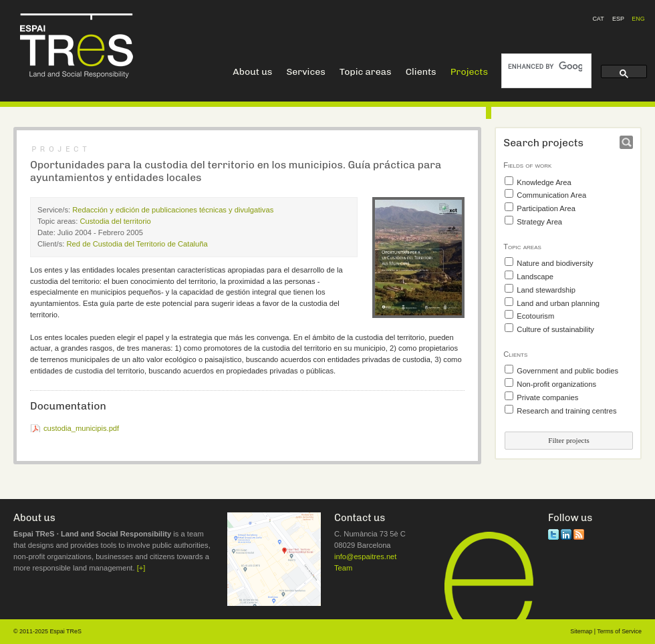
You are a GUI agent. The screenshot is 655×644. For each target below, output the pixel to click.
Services (305, 72)
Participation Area (546, 208)
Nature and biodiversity (555, 263)
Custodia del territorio (115, 221)
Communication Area (551, 195)
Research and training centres (566, 411)
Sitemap (581, 631)
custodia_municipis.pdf (81, 428)
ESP (618, 19)
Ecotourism (535, 316)
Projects (469, 72)
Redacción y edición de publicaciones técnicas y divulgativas (173, 210)
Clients (421, 72)
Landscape (535, 277)
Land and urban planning (558, 303)
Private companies (547, 397)
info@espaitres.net (365, 556)
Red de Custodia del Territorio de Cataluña (137, 244)
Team (343, 568)
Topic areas (366, 72)
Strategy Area (539, 222)
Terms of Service (619, 631)
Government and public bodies (567, 371)
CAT (598, 19)
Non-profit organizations (556, 384)
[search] (545, 66)
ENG (638, 19)
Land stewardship (546, 290)
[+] (141, 568)
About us (252, 72)
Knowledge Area (544, 182)
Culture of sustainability (555, 329)
